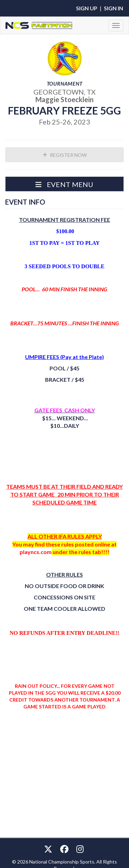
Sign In (114, 8)
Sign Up (87, 8)
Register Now (65, 155)
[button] (64, 184)
